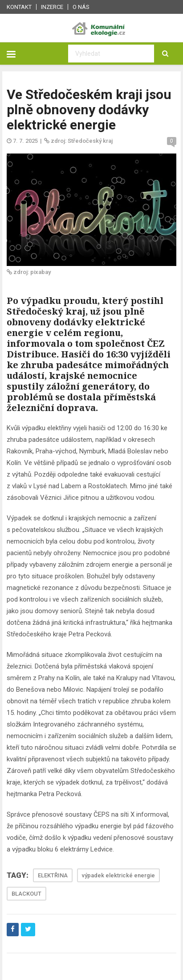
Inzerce (52, 7)
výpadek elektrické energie (118, 875)
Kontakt (19, 7)
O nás (81, 7)
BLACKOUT (26, 894)
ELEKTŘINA (53, 875)
